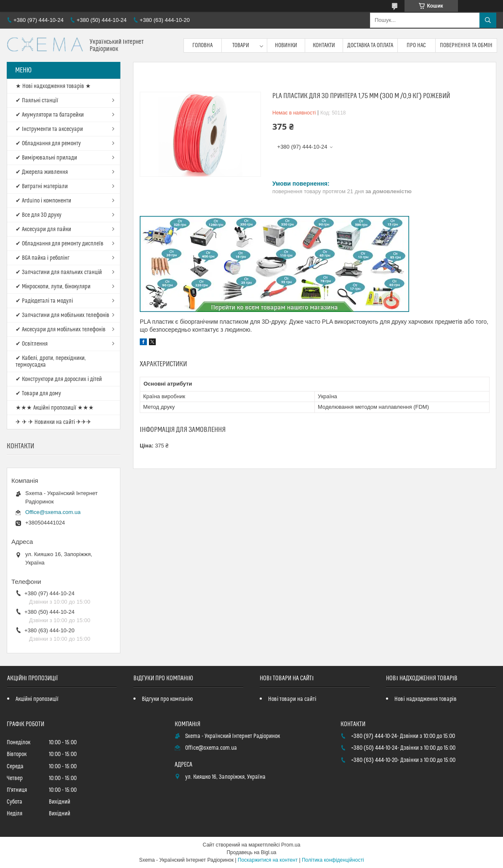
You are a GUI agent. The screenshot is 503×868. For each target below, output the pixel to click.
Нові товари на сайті (292, 699)
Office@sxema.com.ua (53, 512)
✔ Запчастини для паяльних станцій (59, 272)
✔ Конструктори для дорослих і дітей (59, 379)
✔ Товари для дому (38, 394)
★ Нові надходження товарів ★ (53, 86)
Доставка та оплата (370, 45)
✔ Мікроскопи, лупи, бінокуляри (53, 287)
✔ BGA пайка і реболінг (43, 258)
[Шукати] (488, 20)
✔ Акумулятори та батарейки (50, 115)
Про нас (416, 45)
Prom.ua (291, 845)
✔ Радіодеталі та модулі (44, 301)
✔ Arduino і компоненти (43, 201)
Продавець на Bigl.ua (251, 852)
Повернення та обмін (466, 45)
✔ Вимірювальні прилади (46, 158)
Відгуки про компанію (167, 699)
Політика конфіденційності (333, 860)
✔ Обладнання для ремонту (48, 144)
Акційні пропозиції (37, 699)
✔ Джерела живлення (42, 172)
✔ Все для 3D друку (39, 215)
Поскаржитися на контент (268, 860)
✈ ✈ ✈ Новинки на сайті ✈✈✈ (53, 422)
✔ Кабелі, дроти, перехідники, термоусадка (51, 362)
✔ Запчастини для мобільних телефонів (63, 315)
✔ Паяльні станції (37, 101)
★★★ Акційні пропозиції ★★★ (55, 408)
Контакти (324, 45)
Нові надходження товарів (425, 699)
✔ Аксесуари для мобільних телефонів (61, 330)
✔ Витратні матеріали (42, 186)
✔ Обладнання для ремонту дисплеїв (60, 244)
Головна (202, 45)
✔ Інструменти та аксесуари (49, 129)
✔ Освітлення (32, 344)
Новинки (286, 45)
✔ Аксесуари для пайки (43, 229)
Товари (241, 45)
